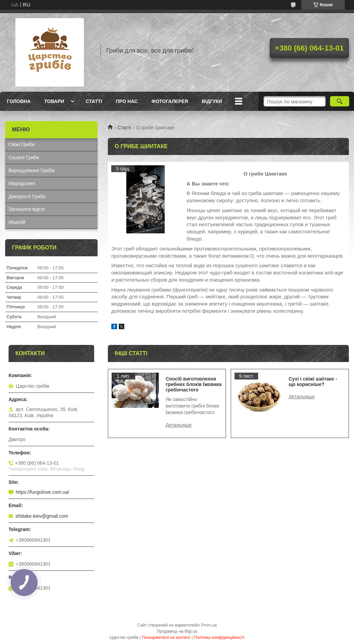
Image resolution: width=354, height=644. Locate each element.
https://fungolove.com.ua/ (42, 492)
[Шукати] (340, 101)
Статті (94, 101)
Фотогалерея (170, 101)
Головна (19, 101)
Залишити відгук (27, 209)
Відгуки (212, 101)
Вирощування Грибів (31, 170)
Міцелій (17, 222)
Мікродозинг (22, 183)
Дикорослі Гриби (27, 196)
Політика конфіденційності (219, 637)
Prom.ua (209, 625)
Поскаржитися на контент (166, 637)
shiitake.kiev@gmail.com (42, 516)
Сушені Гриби (24, 157)
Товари (54, 101)
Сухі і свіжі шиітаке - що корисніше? (313, 382)
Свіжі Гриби (21, 144)
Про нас (127, 101)
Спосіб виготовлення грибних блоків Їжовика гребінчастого (194, 384)
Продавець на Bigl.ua (177, 631)
